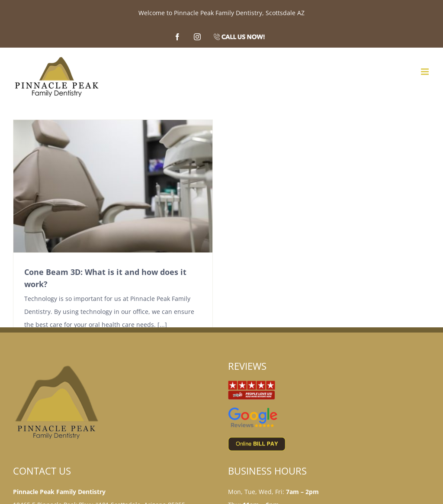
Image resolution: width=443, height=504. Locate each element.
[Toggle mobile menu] (425, 72)
